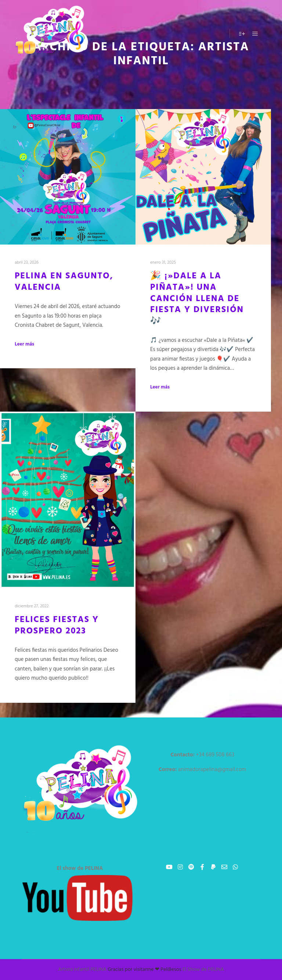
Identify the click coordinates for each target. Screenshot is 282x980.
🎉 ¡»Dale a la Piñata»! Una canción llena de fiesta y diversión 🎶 (197, 299)
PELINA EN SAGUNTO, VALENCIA (64, 282)
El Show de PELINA (203, 970)
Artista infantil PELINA (82, 970)
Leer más (24, 344)
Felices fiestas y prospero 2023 (57, 625)
